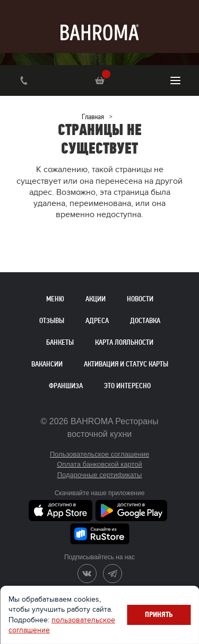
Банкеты (60, 342)
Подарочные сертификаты (99, 475)
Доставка (145, 321)
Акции (96, 299)
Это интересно (127, 386)
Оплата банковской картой (99, 464)
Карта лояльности (124, 342)
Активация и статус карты (126, 364)
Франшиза (66, 386)
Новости (140, 299)
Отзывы (52, 321)
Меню (55, 299)
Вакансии (47, 364)
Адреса (97, 321)
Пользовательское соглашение (99, 454)
